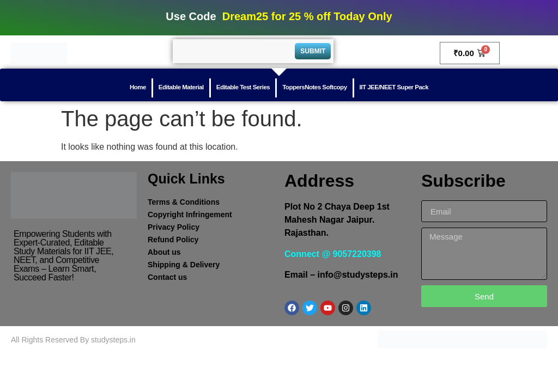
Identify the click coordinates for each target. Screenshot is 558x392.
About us (164, 252)
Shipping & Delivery (184, 265)
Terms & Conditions (184, 202)
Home (138, 87)
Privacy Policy (174, 227)
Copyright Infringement (190, 215)
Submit (313, 51)
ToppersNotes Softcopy (314, 87)
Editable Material (181, 87)
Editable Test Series (243, 87)
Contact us (167, 277)
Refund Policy (173, 240)
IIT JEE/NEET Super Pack (394, 87)
